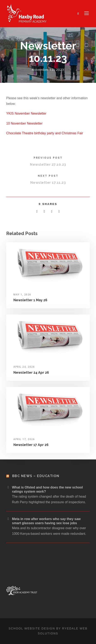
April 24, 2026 (24, 367)
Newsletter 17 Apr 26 (31, 445)
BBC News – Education (36, 476)
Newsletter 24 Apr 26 (31, 373)
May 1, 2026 (22, 294)
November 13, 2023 (48, 70)
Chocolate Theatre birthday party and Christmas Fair (45, 133)
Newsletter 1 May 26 (30, 300)
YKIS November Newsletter (26, 113)
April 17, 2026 (24, 439)
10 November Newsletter (24, 123)
